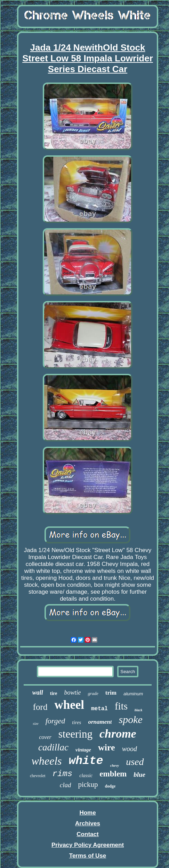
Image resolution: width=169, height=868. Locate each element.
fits (121, 706)
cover (45, 737)
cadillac (53, 747)
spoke (130, 719)
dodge (110, 786)
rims (63, 774)
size (36, 723)
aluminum (133, 694)
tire (54, 693)
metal (99, 709)
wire (107, 747)
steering (75, 734)
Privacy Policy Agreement (88, 845)
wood (130, 749)
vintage (83, 750)
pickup (88, 784)
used (135, 762)
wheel (69, 705)
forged (55, 721)
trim (111, 693)
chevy (115, 765)
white (86, 761)
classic (86, 776)
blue (139, 775)
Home (87, 813)
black (138, 710)
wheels (46, 761)
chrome (118, 734)
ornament (100, 722)
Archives (88, 823)
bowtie (72, 693)
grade (93, 693)
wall (38, 693)
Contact (87, 834)
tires (77, 722)
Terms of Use (88, 856)
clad (66, 785)
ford (40, 707)
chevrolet (38, 776)
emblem (113, 774)
